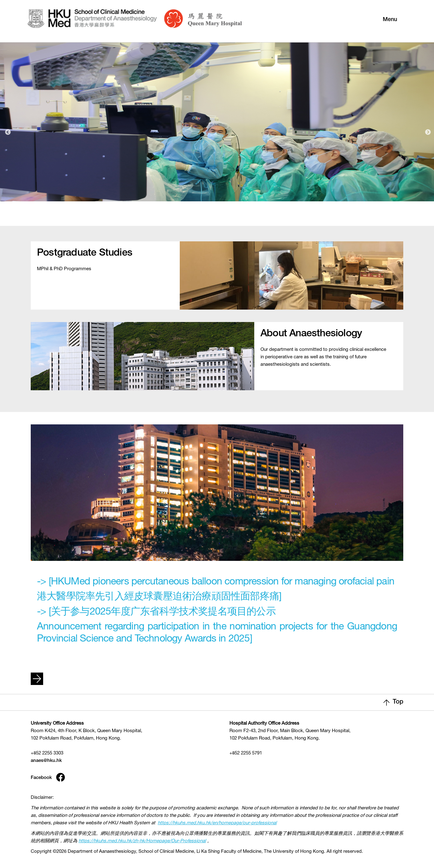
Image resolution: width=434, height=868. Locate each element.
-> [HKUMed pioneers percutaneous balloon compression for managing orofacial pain (216, 582)
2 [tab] (222, 217)
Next (428, 132)
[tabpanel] (217, 120)
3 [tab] (234, 217)
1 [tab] (210, 217)
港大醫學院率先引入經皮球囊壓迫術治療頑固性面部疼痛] (159, 597)
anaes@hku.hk (46, 761)
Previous (8, 132)
